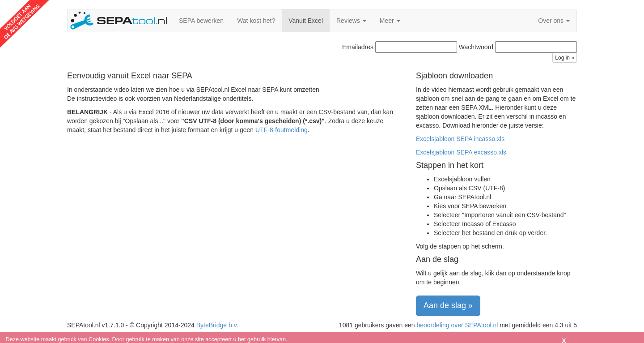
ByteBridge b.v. (217, 325)
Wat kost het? (256, 21)
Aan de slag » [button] (448, 305)
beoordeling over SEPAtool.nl (457, 325)
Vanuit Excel (306, 21)
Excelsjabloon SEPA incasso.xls (460, 139)
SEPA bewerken (201, 21)
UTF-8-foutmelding (282, 130)
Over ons (554, 21)
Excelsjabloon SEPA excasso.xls (461, 152)
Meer (390, 21)
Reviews (351, 21)
